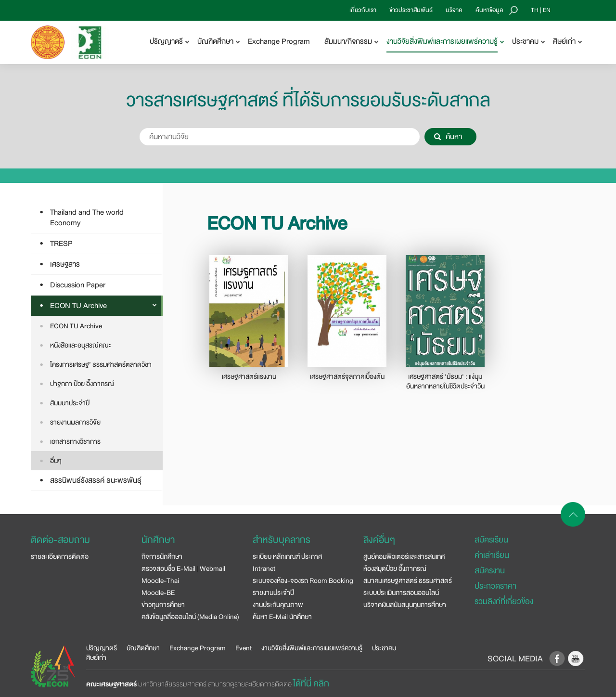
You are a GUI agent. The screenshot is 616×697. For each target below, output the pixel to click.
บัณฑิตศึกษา (143, 648)
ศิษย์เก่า (96, 658)
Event (244, 648)
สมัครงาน (490, 571)
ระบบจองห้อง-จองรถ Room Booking (303, 581)
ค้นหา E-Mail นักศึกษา (282, 617)
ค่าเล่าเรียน (492, 555)
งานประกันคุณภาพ (278, 605)
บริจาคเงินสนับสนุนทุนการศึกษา (405, 605)
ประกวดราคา (495, 586)
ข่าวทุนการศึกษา (163, 605)
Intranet (264, 568)
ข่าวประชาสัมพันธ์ (411, 10)
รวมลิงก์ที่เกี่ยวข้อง (504, 601)
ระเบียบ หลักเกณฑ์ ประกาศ (287, 556)
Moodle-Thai (160, 581)
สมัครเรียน (491, 540)
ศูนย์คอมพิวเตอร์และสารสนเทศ (404, 556)
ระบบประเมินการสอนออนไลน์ (401, 593)
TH (535, 10)
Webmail (212, 568)
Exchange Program (279, 41)
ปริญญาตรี (102, 648)
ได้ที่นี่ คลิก (311, 684)
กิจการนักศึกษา (162, 556)
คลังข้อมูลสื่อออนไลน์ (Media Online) (190, 617)
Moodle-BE (158, 593)
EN (547, 10)
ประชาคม (384, 648)
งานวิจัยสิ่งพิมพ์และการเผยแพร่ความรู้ (312, 648)
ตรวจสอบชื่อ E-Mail (168, 568)
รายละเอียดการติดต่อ (60, 556)
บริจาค (454, 10)
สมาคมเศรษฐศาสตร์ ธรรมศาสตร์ (408, 581)
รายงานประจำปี (273, 593)
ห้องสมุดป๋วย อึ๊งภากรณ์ (395, 568)
